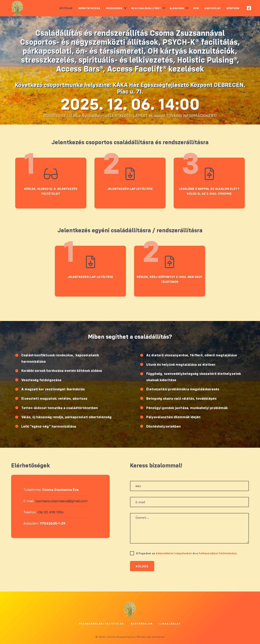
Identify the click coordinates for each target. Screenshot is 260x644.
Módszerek (114, 8)
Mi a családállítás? (146, 8)
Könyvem (233, 8)
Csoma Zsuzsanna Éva (17, 8)
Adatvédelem (142, 624)
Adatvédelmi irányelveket (174, 553)
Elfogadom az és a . (187, 553)
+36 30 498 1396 (50, 512)
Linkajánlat (170, 624)
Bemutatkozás (89, 8)
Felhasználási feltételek (102, 624)
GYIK (196, 8)
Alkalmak (177, 8)
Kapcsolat (213, 8)
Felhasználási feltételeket (218, 553)
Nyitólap (66, 8)
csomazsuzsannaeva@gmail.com (61, 501)
